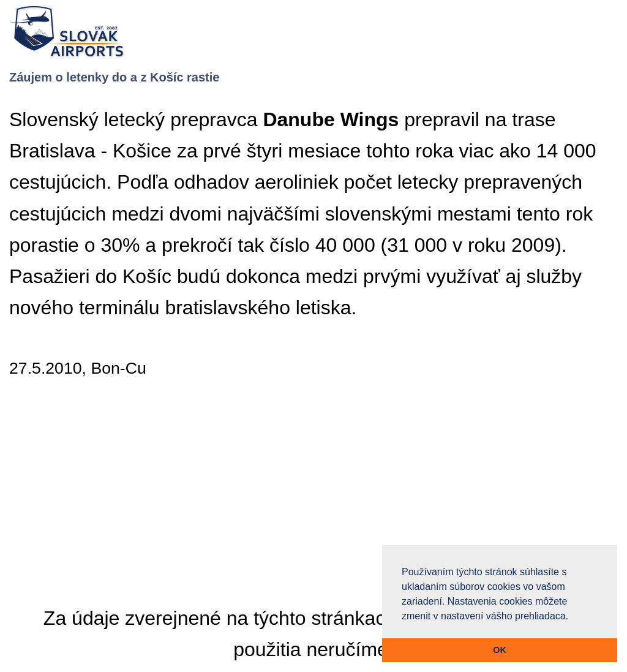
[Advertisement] (313, 497)
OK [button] (500, 650)
